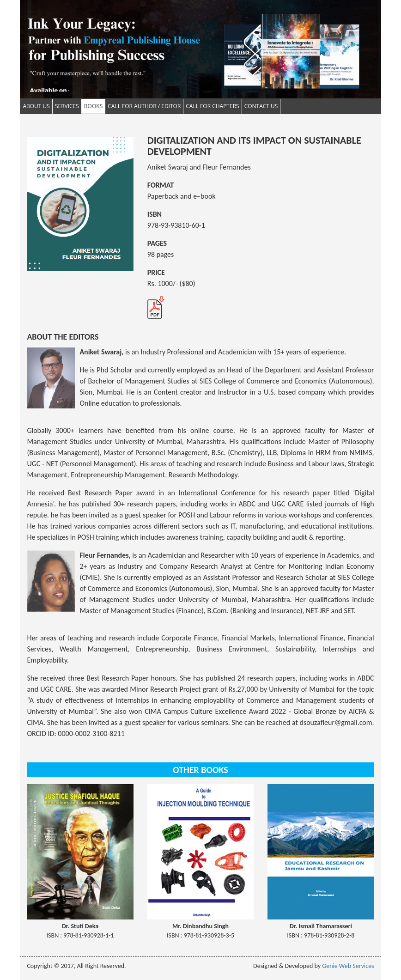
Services (67, 106)
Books (93, 106)
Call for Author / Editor (144, 106)
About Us (36, 106)
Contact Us (261, 106)
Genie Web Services (348, 966)
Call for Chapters (212, 106)
